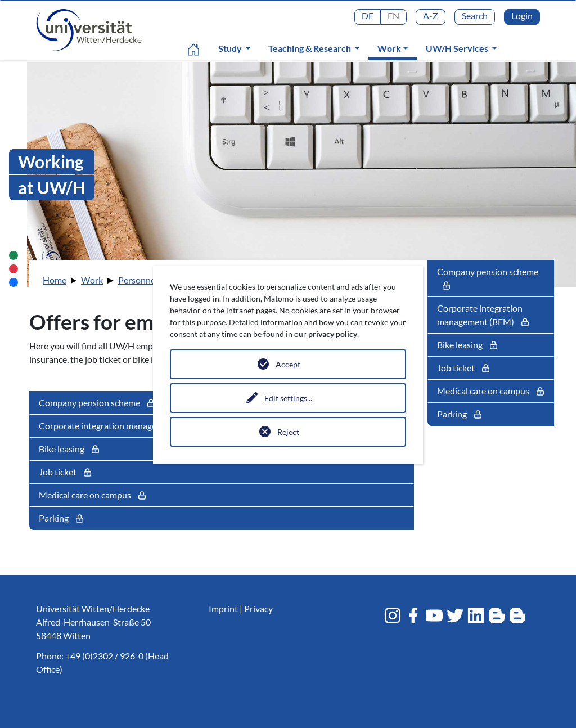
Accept (288, 364)
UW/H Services (458, 48)
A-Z (431, 15)
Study (231, 48)
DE (368, 15)
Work (395, 48)
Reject (288, 432)
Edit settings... (288, 398)
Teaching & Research (310, 48)
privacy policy (333, 334)
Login (522, 15)
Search (475, 15)
